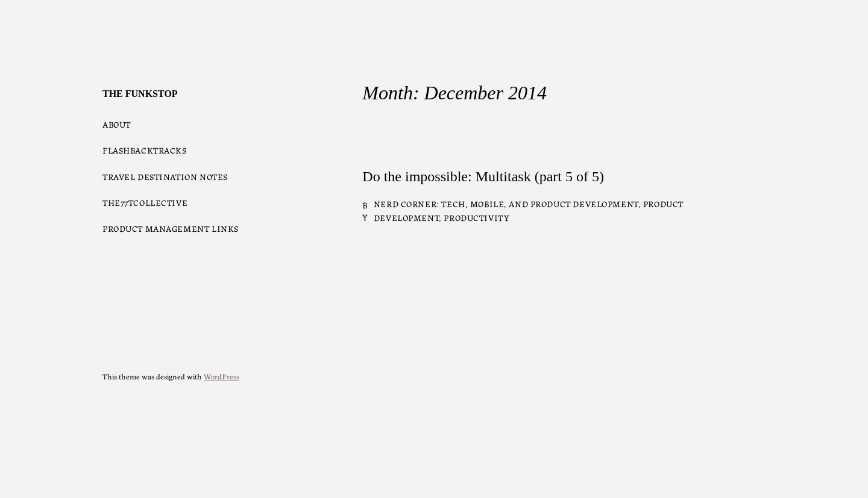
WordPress (222, 376)
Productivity (476, 217)
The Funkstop (140, 94)
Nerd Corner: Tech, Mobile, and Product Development (506, 204)
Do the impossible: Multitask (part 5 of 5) (483, 176)
